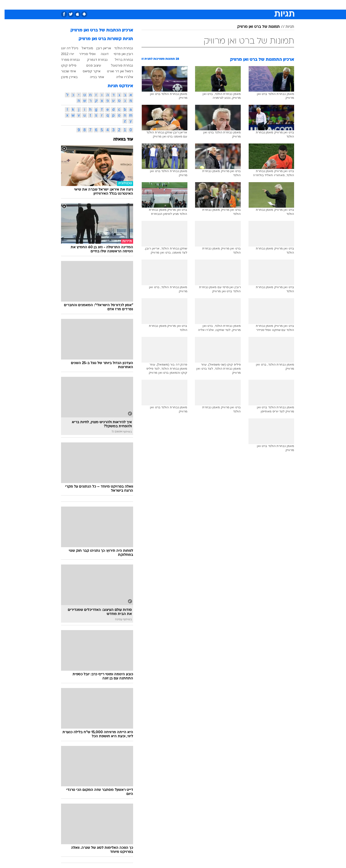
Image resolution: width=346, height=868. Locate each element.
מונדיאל (83, 48)
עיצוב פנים (89, 65)
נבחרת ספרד (66, 60)
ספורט (242, 5)
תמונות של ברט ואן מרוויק (254, 27)
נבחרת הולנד (119, 48)
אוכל (185, 5)
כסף (198, 5)
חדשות (258, 5)
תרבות (226, 5)
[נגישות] (7, 5)
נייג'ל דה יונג (65, 48)
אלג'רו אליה (120, 77)
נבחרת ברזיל (119, 60)
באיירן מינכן (65, 77)
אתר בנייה (92, 77)
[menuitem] (255, 5)
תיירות (154, 5)
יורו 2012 (63, 54)
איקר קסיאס (87, 71)
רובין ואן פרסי (119, 54)
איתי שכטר (64, 71)
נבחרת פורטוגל (117, 65)
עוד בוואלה (119, 139)
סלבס (211, 5)
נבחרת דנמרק (93, 60)
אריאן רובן (99, 48)
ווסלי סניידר (83, 54)
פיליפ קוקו (64, 65)
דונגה (100, 54)
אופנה (118, 5)
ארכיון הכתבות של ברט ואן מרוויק (97, 30)
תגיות (285, 27)
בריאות (170, 5)
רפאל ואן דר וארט (115, 71)
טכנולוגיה (136, 5)
